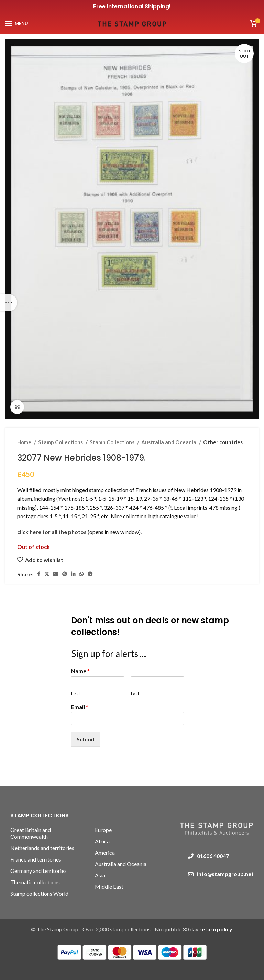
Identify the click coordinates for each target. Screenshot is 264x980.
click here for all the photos (52, 532)
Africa (102, 841)
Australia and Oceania (169, 442)
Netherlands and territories (42, 848)
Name (80, 671)
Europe (103, 830)
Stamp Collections (61, 442)
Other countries (223, 442)
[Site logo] (132, 23)
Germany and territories (38, 871)
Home (25, 442)
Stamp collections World (39, 893)
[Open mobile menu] (17, 23)
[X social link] (47, 574)
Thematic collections (35, 882)
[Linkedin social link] (73, 574)
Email (80, 707)
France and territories (36, 859)
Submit (86, 739)
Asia (100, 875)
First (76, 694)
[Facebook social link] (39, 574)
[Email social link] (56, 574)
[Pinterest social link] (65, 574)
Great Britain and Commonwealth (31, 833)
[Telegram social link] (90, 574)
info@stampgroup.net (225, 874)
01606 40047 (213, 856)
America (105, 852)
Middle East (109, 887)
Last (135, 694)
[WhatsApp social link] (81, 574)
